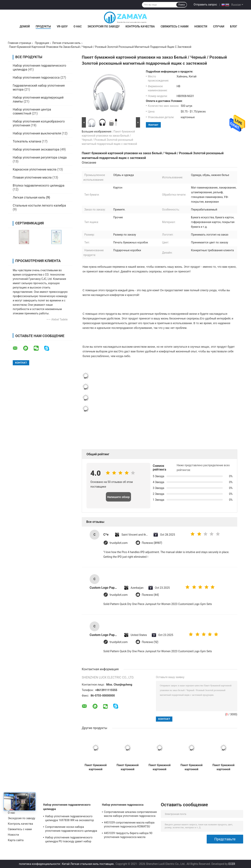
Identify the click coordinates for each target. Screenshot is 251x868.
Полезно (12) (150, 642)
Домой (25, 26)
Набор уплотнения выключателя (37, 133)
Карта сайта (16, 840)
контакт (153, 125)
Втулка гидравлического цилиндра (39, 185)
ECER (232, 864)
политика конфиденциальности (39, 864)
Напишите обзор (119, 497)
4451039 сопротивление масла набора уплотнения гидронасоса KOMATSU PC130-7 (129, 825)
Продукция (42, 43)
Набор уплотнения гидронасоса (36, 78)
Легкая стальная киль (66, 43)
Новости (201, 26)
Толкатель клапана (27, 141)
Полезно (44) (150, 595)
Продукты (43, 26)
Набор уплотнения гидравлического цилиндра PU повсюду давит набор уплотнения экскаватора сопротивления (69, 840)
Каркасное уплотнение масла (35, 169)
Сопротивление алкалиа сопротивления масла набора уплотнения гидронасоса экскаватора (130, 814)
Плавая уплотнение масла (32, 177)
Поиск (181, 5)
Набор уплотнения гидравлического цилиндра (67, 807)
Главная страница (19, 43)
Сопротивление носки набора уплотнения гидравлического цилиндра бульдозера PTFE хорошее (71, 829)
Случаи (219, 26)
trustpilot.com (119, 543)
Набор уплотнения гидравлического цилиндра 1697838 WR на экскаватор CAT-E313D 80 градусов (70, 819)
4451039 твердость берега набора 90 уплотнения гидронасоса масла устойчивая (128, 836)
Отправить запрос (205, 5)
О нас (78, 26)
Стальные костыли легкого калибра (39, 205)
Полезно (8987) (152, 543)
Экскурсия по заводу (104, 26)
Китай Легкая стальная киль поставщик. (89, 864)
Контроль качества (140, 26)
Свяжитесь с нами (175, 26)
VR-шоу (62, 26)
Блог (234, 26)
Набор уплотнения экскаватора (36, 149)
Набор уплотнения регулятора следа (40, 157)
